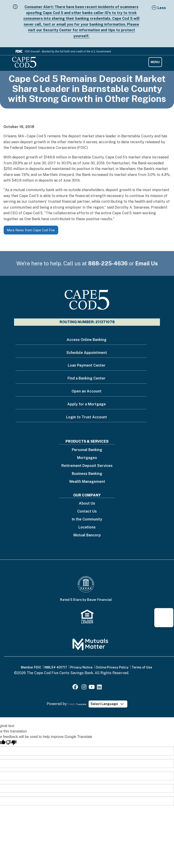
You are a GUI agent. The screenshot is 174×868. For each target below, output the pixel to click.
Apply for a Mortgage (87, 404)
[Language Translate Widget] (108, 704)
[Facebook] (76, 688)
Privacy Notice (81, 667)
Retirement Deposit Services (87, 466)
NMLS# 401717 (56, 667)
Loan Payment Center (87, 365)
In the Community (87, 519)
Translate (77, 704)
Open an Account (87, 391)
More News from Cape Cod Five (31, 230)
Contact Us (87, 512)
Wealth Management (87, 482)
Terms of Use (142, 667)
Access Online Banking (87, 340)
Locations (87, 527)
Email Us (147, 263)
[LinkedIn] (99, 688)
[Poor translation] (11, 743)
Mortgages (87, 458)
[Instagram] (84, 688)
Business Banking (87, 474)
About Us (87, 504)
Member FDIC (31, 667)
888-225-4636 (108, 263)
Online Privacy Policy (112, 667)
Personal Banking (87, 450)
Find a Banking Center (87, 378)
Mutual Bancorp (87, 535)
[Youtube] (92, 688)
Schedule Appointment (87, 353)
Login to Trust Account (87, 417)
